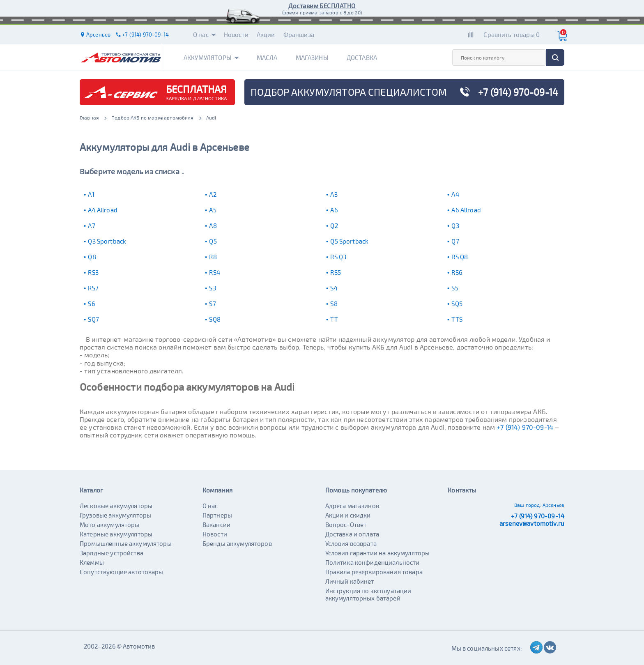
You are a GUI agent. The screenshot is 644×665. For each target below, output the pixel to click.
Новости (236, 35)
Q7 (455, 241)
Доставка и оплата (352, 534)
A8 (213, 226)
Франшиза (299, 35)
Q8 (92, 257)
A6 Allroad (466, 210)
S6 (91, 304)
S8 (334, 304)
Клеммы (92, 562)
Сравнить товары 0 (512, 35)
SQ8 (215, 319)
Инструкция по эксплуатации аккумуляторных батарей (368, 594)
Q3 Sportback (107, 241)
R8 (213, 257)
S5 (455, 288)
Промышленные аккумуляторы (126, 543)
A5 (213, 210)
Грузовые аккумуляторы (115, 515)
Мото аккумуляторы (110, 525)
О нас (204, 35)
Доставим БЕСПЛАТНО (322, 6)
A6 (334, 210)
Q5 (213, 241)
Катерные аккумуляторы (116, 534)
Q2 (334, 226)
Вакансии (216, 525)
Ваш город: (528, 505)
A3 (334, 194)
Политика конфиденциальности (373, 562)
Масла (267, 58)
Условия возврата (351, 543)
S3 (212, 288)
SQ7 (93, 319)
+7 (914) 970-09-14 (525, 427)
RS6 (457, 272)
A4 (455, 194)
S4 (334, 288)
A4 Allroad (103, 210)
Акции (266, 35)
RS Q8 (460, 257)
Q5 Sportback (349, 241)
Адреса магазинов (352, 506)
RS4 (214, 272)
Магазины (312, 58)
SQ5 (457, 304)
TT (334, 319)
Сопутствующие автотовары (122, 572)
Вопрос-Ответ (346, 525)
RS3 (93, 272)
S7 (212, 304)
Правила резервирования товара (374, 572)
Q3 (455, 226)
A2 (213, 194)
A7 (91, 226)
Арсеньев (553, 505)
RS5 (335, 272)
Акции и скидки (348, 515)
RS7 (93, 288)
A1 (91, 194)
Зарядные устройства (112, 553)
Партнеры (217, 515)
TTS (457, 319)
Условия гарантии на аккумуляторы (378, 553)
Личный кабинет (350, 581)
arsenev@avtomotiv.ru (532, 523)
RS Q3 (338, 257)
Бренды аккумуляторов (237, 543)
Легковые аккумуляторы (116, 506)
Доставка (362, 58)
